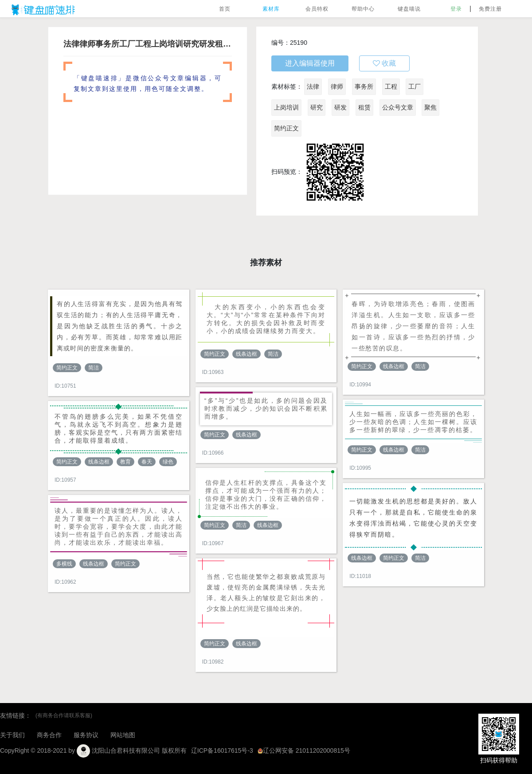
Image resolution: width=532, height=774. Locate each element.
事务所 (364, 86)
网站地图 (123, 735)
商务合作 (49, 735)
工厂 (415, 86)
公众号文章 (398, 107)
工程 (391, 86)
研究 (317, 107)
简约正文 (286, 128)
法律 (313, 86)
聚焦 (430, 107)
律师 (337, 86)
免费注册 (490, 9)
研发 (340, 107)
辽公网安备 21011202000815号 (304, 750)
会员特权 (317, 9)
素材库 (271, 9)
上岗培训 (286, 107)
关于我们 (12, 735)
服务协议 (86, 735)
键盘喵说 (409, 9)
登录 (456, 9)
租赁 (364, 107)
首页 (225, 9)
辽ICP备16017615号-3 (222, 750)
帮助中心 (363, 9)
